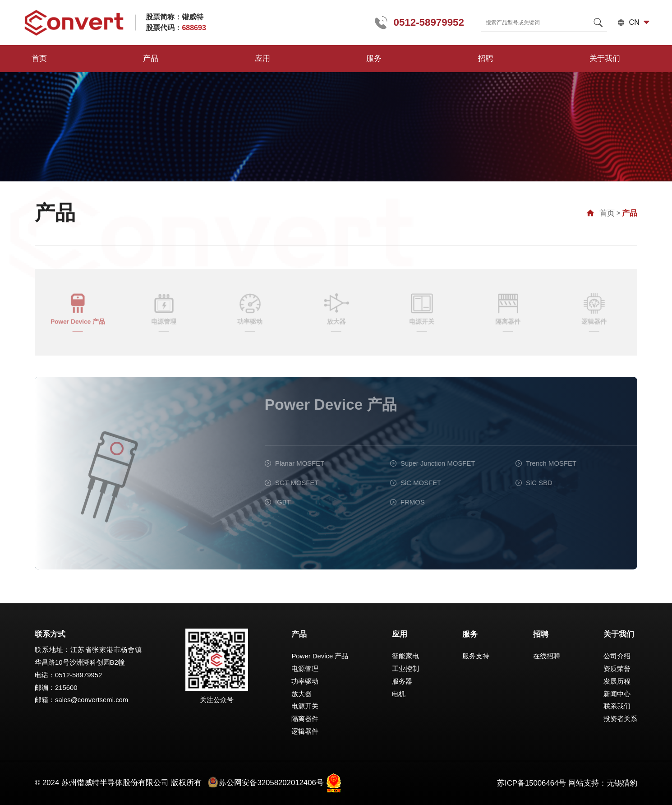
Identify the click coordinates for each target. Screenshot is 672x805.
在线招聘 (547, 656)
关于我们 (392, 58)
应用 (177, 58)
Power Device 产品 (320, 656)
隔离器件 (305, 719)
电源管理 (305, 669)
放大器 (301, 694)
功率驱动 (305, 681)
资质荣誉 (617, 669)
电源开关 (305, 706)
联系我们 (617, 706)
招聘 (316, 58)
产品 (108, 58)
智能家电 (405, 656)
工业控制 (405, 669)
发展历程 (617, 681)
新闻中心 (617, 694)
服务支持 (476, 656)
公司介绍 (617, 656)
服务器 (402, 681)
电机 (399, 694)
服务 (247, 58)
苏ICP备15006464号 (532, 783)
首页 (39, 58)
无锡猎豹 (622, 783)
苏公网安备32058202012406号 (265, 783)
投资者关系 (620, 719)
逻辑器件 (305, 731)
